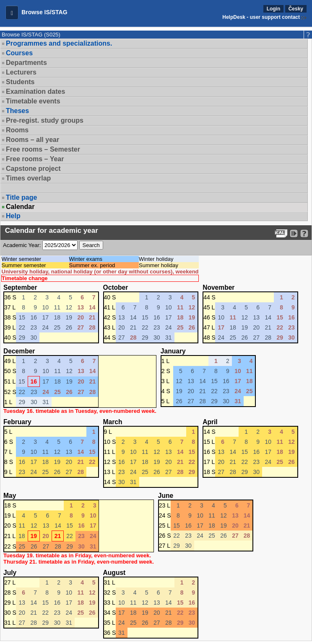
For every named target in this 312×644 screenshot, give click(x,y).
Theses (17, 111)
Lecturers (21, 72)
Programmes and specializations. (59, 43)
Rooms (17, 130)
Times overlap (28, 178)
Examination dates (35, 91)
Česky (296, 9)
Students (20, 82)
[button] (12, 13)
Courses (19, 53)
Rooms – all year (32, 140)
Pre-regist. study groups (45, 120)
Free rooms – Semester (43, 149)
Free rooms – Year (35, 159)
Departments (26, 63)
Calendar (20, 207)
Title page (21, 197)
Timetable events (33, 101)
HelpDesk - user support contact (261, 17)
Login (274, 9)
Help (13, 216)
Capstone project (33, 169)
